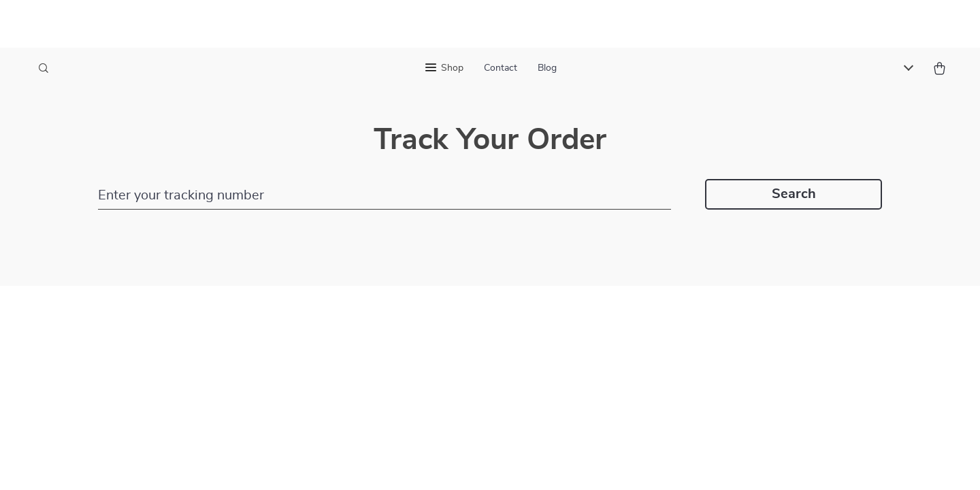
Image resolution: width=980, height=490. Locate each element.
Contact (501, 68)
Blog (547, 68)
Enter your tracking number (181, 195)
